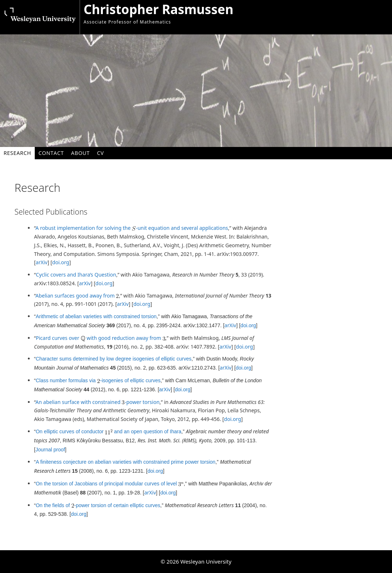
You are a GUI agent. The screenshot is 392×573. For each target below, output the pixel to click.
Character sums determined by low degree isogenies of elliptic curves (114, 359)
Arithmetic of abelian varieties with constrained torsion (96, 316)
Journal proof (50, 450)
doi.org (61, 262)
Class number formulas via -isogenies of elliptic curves (98, 380)
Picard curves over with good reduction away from (101, 338)
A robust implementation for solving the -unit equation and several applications (132, 228)
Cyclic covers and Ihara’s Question (76, 275)
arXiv (42, 262)
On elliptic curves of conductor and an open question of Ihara (109, 431)
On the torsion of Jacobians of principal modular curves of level (110, 484)
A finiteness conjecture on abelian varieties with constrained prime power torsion (126, 462)
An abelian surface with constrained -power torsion (98, 402)
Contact (51, 153)
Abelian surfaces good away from (77, 296)
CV (100, 153)
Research (17, 153)
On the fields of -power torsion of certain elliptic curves (98, 505)
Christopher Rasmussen (159, 9)
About (80, 153)
